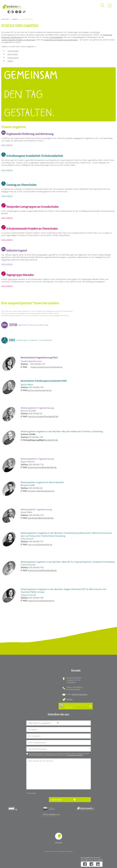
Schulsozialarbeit (56, 37)
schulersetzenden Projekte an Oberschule (18, 40)
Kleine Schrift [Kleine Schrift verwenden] (17, 12)
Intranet (47, 851)
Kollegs (10, 61)
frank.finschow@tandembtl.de (42, 570)
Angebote (15, 19)
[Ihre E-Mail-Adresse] (59, 742)
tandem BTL (5, 19)
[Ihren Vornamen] (59, 736)
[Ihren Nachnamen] (59, 730)
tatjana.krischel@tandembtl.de (41, 601)
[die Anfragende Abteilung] (59, 723)
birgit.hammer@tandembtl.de (42, 467)
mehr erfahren (7, 145)
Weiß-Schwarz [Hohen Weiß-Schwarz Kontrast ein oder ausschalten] (12, 12)
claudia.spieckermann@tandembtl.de (46, 367)
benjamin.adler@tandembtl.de (41, 491)
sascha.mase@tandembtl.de (39, 390)
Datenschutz (63, 851)
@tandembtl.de (43, 440)
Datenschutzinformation (75, 755)
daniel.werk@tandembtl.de (41, 518)
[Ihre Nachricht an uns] (59, 774)
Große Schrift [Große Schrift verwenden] (20, 12)
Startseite (12, 7)
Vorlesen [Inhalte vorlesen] (24, 12)
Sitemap (70, 851)
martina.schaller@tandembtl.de (43, 416)
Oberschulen (13, 54)
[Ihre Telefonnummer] (59, 749)
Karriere (69, 699)
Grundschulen (13, 51)
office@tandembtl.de (79, 694)
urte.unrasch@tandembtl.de (40, 545)
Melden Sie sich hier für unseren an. (76, 706)
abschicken (57, 800)
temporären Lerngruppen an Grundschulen (61, 40)
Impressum (54, 851)
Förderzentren (13, 58)
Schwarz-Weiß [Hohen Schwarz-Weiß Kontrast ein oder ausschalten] (9, 12)
